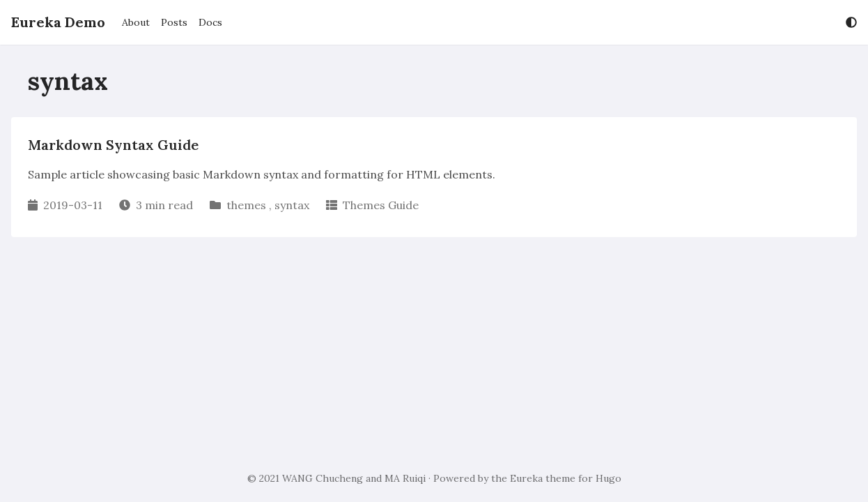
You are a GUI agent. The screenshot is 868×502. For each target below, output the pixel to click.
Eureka (526, 478)
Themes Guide (381, 205)
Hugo (609, 478)
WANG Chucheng (323, 478)
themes (246, 205)
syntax (292, 205)
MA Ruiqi (405, 478)
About (136, 22)
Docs (210, 22)
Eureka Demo (58, 22)
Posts (174, 22)
